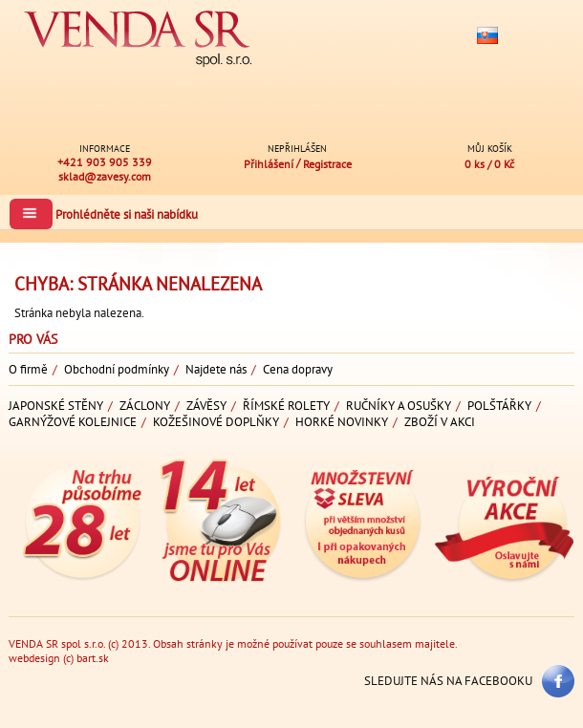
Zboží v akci (440, 422)
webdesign (34, 658)
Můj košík (490, 148)
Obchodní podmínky (117, 369)
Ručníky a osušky (399, 406)
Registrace (327, 164)
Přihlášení (270, 164)
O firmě (28, 369)
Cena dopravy (298, 369)
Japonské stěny (56, 406)
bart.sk (93, 658)
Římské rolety (286, 406)
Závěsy (206, 406)
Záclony (145, 406)
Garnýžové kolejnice (73, 422)
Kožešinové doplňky (216, 422)
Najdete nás (216, 369)
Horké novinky (342, 422)
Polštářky (499, 406)
